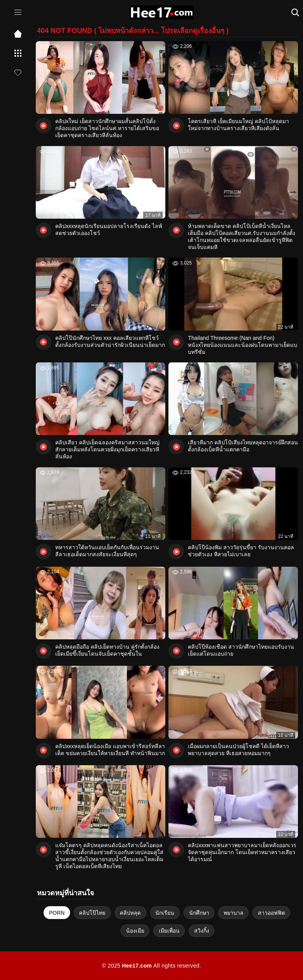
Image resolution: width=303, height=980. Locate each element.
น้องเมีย (135, 931)
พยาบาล (234, 913)
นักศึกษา (199, 913)
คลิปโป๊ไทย (92, 913)
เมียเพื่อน (169, 931)
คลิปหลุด (130, 913)
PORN (57, 913)
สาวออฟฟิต (271, 913)
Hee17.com (137, 966)
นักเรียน (165, 913)
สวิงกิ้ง (202, 931)
